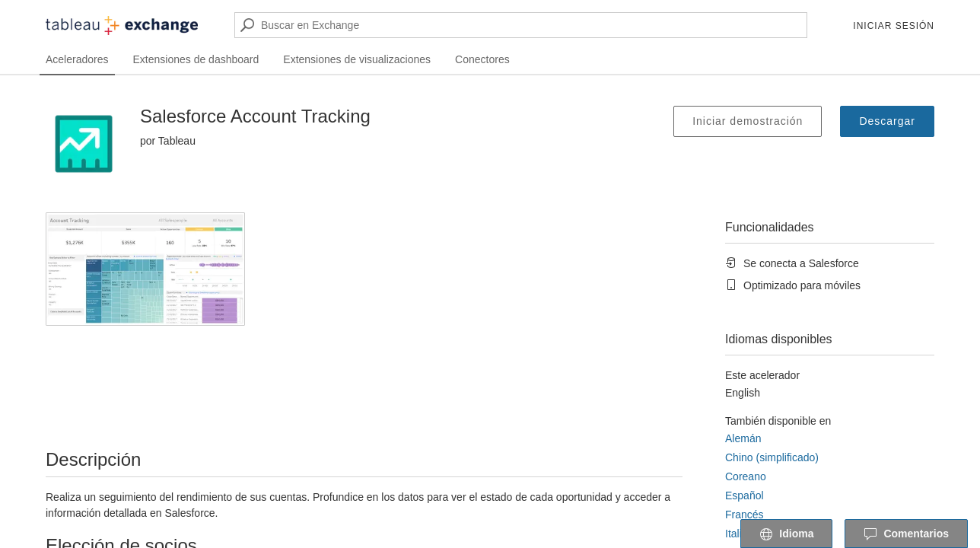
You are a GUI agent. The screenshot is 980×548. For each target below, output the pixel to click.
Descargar (887, 121)
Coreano (746, 476)
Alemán (743, 438)
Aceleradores (77, 59)
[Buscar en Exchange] (521, 25)
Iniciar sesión (894, 26)
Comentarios (906, 534)
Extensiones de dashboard (196, 59)
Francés (745, 515)
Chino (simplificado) (772, 457)
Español (745, 495)
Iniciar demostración (748, 121)
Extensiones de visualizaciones (357, 59)
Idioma (786, 534)
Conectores (482, 59)
